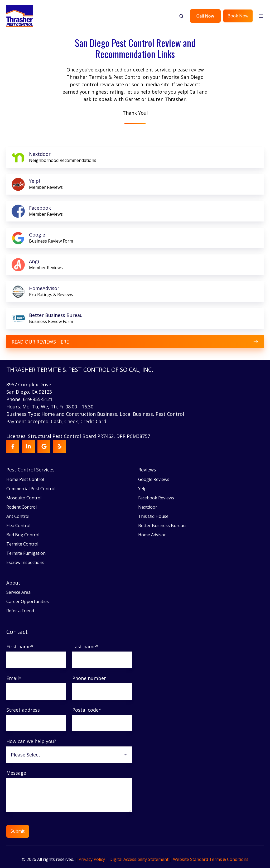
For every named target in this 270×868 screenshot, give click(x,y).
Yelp (142, 489)
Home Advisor (152, 535)
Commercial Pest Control (31, 489)
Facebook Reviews (156, 498)
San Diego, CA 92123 (29, 392)
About (13, 583)
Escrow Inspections (25, 562)
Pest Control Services (30, 470)
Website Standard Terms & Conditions (211, 859)
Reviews (147, 470)
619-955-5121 (38, 399)
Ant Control (18, 516)
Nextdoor (148, 507)
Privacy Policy (92, 859)
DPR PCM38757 (133, 436)
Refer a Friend (20, 611)
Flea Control (18, 525)
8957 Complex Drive (29, 384)
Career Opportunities (28, 601)
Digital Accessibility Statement (139, 859)
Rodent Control (21, 507)
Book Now (238, 16)
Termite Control (22, 544)
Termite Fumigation (26, 553)
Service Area (18, 592)
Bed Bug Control (23, 535)
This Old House (153, 516)
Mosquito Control (24, 498)
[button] (181, 16)
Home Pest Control (25, 479)
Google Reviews (154, 479)
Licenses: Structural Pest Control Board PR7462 (60, 436)
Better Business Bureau (162, 525)
